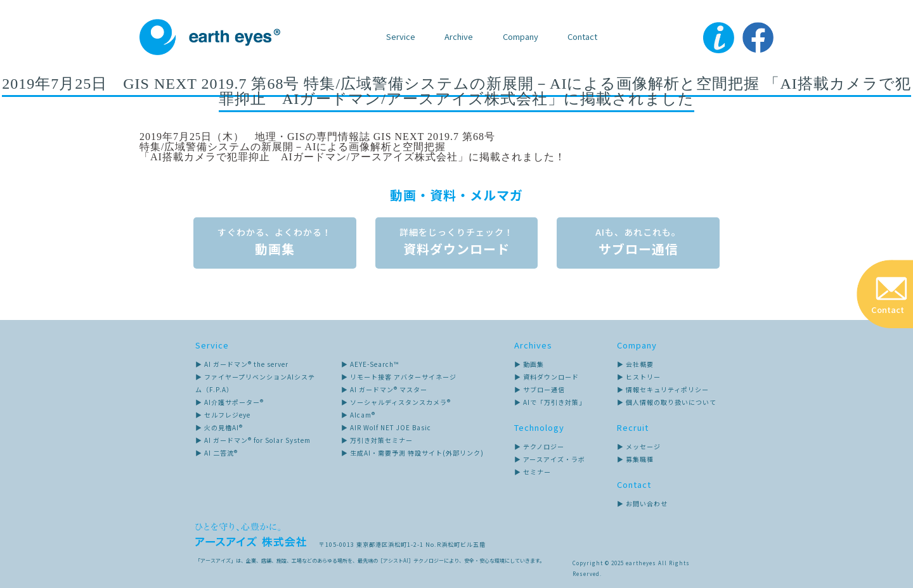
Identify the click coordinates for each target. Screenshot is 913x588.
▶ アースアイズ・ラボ (550, 458)
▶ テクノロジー (539, 446)
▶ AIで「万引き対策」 (550, 401)
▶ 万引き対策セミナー (377, 439)
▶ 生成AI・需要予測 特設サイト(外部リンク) (412, 452)
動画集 (273, 242)
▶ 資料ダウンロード (547, 376)
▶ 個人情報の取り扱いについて (667, 401)
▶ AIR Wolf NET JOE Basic (386, 427)
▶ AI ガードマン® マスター (384, 389)
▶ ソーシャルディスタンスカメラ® (396, 401)
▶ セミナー (533, 471)
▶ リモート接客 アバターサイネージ (399, 376)
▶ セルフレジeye (223, 414)
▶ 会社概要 (635, 363)
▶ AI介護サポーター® (230, 401)
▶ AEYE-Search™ (370, 363)
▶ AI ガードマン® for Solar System (253, 439)
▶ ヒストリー (639, 376)
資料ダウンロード (456, 242)
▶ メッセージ (639, 446)
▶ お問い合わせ (642, 503)
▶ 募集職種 (635, 458)
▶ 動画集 (529, 363)
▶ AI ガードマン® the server (242, 363)
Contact (582, 36)
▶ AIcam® (358, 414)
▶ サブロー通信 (540, 389)
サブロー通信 (640, 242)
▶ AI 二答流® (217, 452)
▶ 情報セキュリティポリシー (663, 389)
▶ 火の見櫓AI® (219, 427)
